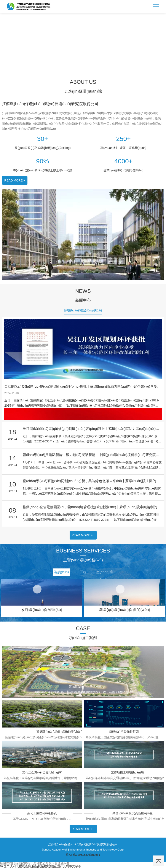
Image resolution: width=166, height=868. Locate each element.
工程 (83, 572)
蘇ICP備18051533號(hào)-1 (83, 855)
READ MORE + (15, 180)
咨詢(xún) (61, 572)
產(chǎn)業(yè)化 (105, 573)
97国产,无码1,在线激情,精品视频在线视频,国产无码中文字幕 (41, 866)
